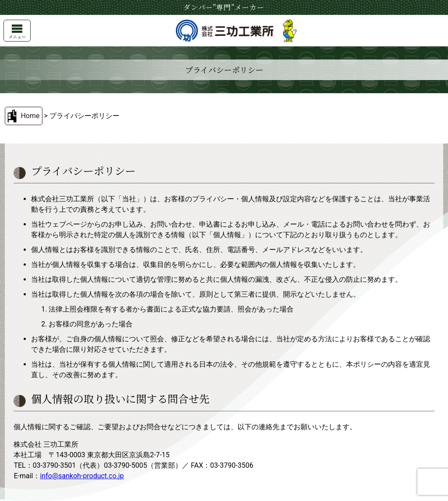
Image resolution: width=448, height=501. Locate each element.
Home (30, 116)
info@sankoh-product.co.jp (82, 476)
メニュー (17, 32)
